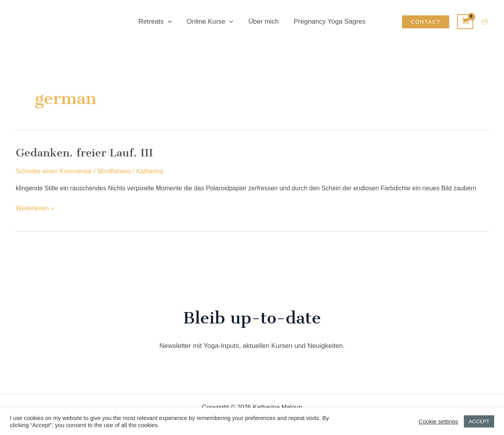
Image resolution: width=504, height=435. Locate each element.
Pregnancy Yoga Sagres (327, 21)
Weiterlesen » (35, 208)
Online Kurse (211, 22)
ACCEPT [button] (479, 421)
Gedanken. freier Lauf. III (84, 153)
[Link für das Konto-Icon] (485, 22)
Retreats (157, 22)
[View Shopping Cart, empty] (465, 22)
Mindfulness (114, 171)
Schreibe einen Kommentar (54, 171)
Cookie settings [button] (438, 422)
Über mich (263, 21)
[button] (170, 22)
